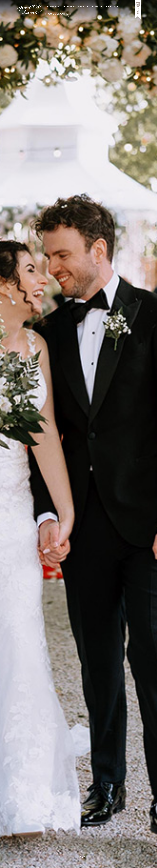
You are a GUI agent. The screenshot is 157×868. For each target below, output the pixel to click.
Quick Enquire (58, 14)
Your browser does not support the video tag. (78, 434)
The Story (111, 7)
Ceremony (52, 7)
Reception (69, 7)
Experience (94, 7)
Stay (81, 7)
